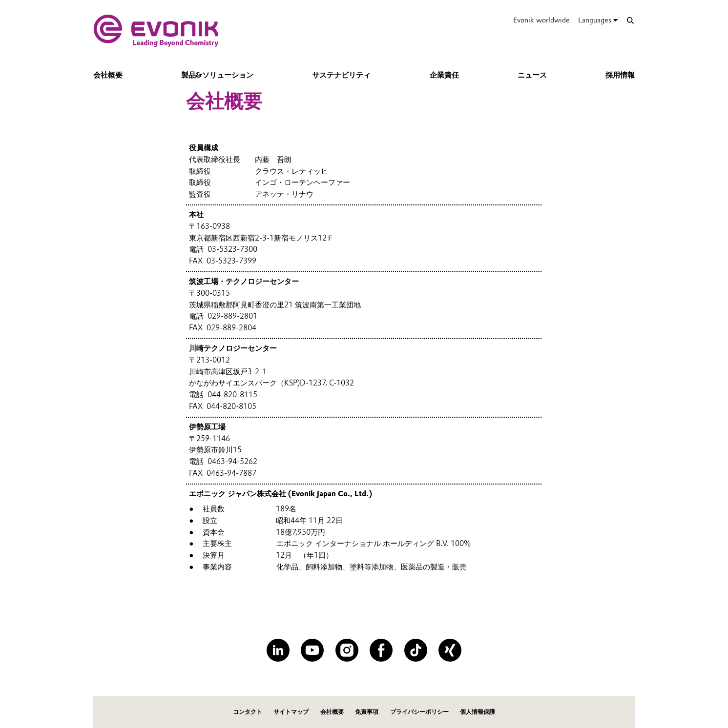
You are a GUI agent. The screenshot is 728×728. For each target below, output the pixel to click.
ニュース (532, 75)
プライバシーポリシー (419, 712)
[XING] (450, 650)
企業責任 (444, 75)
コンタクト (248, 712)
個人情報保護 (478, 712)
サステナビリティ (341, 75)
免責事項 (367, 712)
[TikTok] (416, 650)
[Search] (631, 20)
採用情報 (620, 75)
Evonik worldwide (541, 20)
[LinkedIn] (278, 650)
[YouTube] (312, 650)
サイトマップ (291, 712)
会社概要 (108, 75)
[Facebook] (381, 650)
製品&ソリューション (217, 75)
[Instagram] (347, 650)
